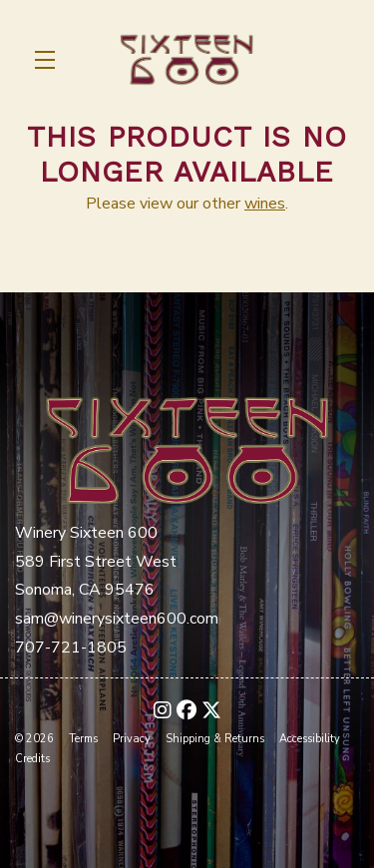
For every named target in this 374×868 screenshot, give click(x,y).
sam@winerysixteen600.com (117, 619)
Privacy (132, 739)
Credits (32, 759)
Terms (83, 739)
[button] (50, 60)
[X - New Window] (211, 711)
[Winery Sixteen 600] (187, 447)
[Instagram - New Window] (163, 711)
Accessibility (310, 739)
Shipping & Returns (215, 739)
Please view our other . (187, 204)
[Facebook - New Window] (187, 711)
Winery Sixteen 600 (187, 60)
